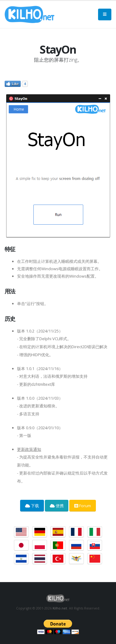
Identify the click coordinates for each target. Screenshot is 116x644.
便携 (57, 506)
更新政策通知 (29, 449)
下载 (32, 506)
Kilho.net (60, 608)
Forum (83, 506)
